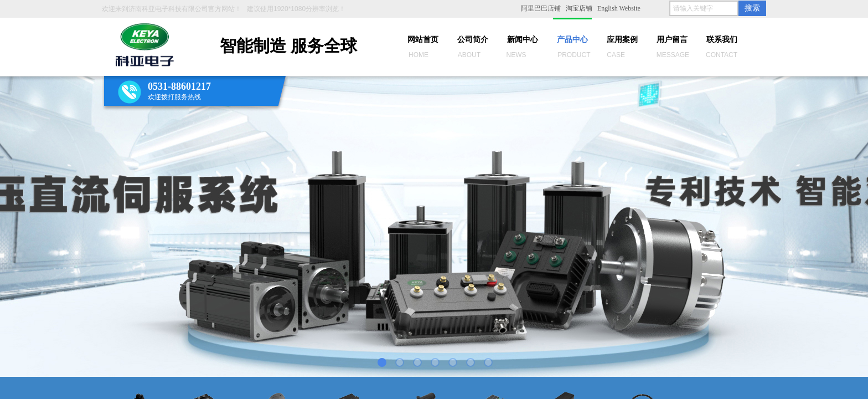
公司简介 (473, 40)
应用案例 (622, 40)
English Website (619, 8)
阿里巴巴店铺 (541, 8)
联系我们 (722, 40)
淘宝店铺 (579, 8)
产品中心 (572, 40)
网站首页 (423, 40)
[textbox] (704, 8)
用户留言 (672, 40)
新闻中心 (523, 40)
